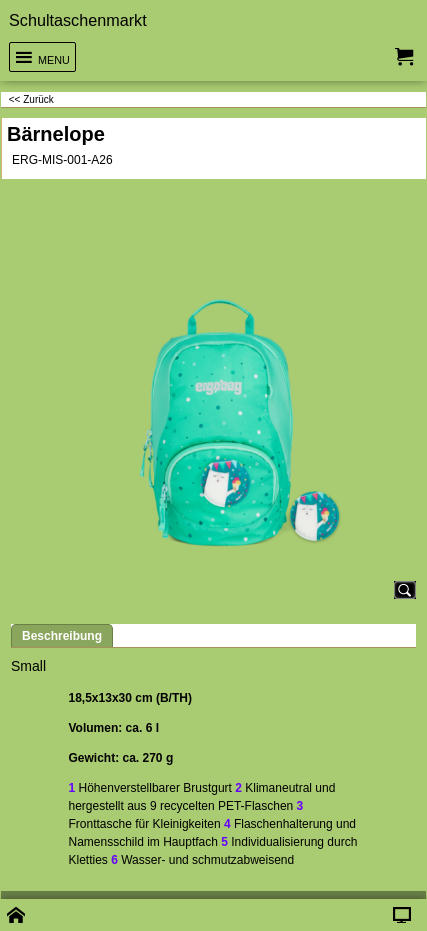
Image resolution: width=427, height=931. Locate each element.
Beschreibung (62, 636)
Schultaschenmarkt (78, 20)
